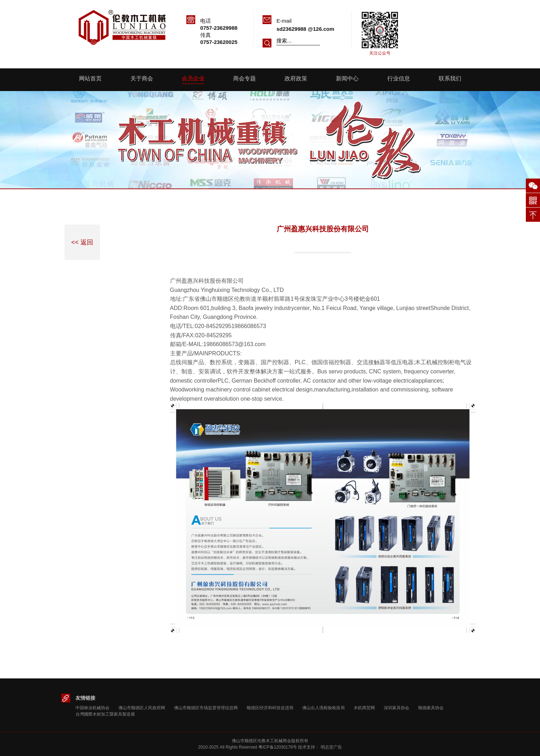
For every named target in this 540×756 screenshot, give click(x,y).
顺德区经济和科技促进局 (270, 708)
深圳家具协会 (396, 708)
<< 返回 (82, 242)
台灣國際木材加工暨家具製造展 (105, 714)
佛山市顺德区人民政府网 (142, 708)
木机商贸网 (364, 708)
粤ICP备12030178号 (278, 747)
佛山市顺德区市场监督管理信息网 (206, 708)
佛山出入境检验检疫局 (324, 708)
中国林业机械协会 (92, 708)
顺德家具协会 (431, 708)
